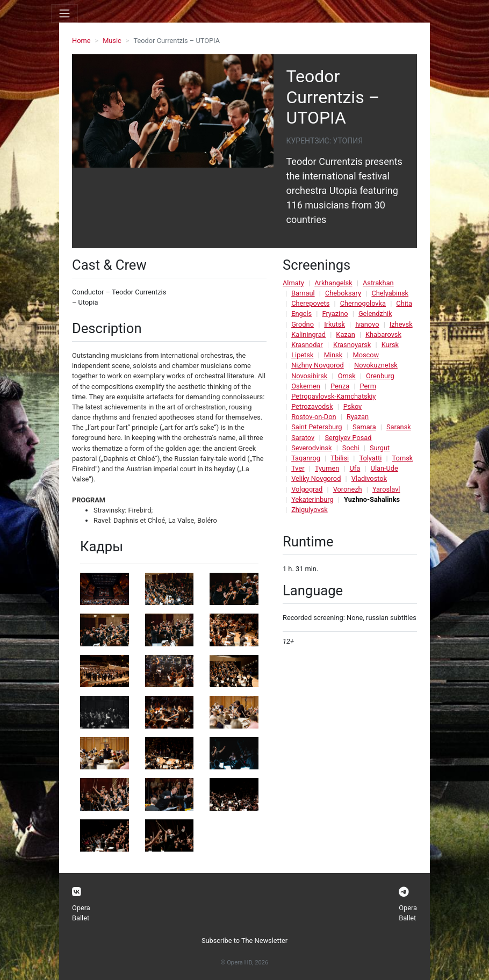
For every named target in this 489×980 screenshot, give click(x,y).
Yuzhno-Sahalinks (372, 499)
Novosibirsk (309, 376)
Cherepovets (310, 303)
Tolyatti (370, 458)
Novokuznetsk (376, 365)
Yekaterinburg (312, 499)
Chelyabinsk (390, 293)
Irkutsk (335, 324)
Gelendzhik (375, 314)
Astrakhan (378, 283)
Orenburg (380, 376)
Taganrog (306, 458)
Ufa (355, 468)
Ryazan (358, 417)
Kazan (345, 334)
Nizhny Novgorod (318, 365)
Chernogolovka (363, 303)
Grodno (303, 324)
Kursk (390, 345)
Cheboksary (343, 293)
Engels (301, 314)
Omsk (347, 376)
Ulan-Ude (384, 468)
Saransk (399, 427)
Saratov (303, 438)
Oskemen (306, 386)
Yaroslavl (386, 489)
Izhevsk (401, 324)
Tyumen (327, 468)
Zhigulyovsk (310, 510)
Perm (368, 386)
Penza (340, 386)
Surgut (380, 448)
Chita (404, 303)
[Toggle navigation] (64, 13)
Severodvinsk (311, 448)
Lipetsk (302, 355)
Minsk (333, 355)
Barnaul (303, 293)
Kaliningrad (308, 334)
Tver (298, 468)
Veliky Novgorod (316, 478)
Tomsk (403, 458)
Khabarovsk (383, 334)
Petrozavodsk (312, 406)
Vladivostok (369, 478)
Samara (364, 427)
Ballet (81, 918)
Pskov (353, 406)
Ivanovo (367, 324)
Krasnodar (307, 345)
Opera (81, 908)
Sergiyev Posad (348, 438)
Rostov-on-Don (314, 417)
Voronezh (348, 489)
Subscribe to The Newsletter (244, 941)
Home (81, 41)
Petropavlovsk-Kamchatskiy (333, 396)
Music (112, 41)
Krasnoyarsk (352, 345)
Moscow (366, 355)
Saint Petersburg (317, 427)
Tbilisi (340, 458)
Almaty (293, 283)
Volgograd (307, 489)
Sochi (351, 448)
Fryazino (335, 314)
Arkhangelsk (333, 283)
